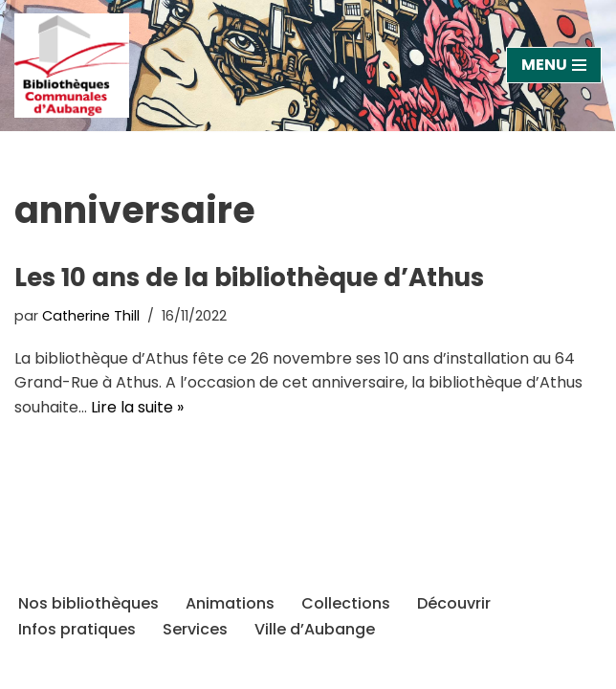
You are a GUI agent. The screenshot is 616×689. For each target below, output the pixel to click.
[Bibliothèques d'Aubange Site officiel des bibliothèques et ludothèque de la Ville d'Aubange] (77, 66)
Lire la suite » (137, 407)
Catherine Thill (91, 316)
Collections (346, 603)
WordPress (220, 668)
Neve (47, 668)
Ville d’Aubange (315, 629)
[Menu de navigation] (554, 65)
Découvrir (454, 603)
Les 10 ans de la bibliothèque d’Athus (249, 278)
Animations (230, 603)
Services (195, 629)
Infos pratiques (77, 629)
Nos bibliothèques (88, 603)
